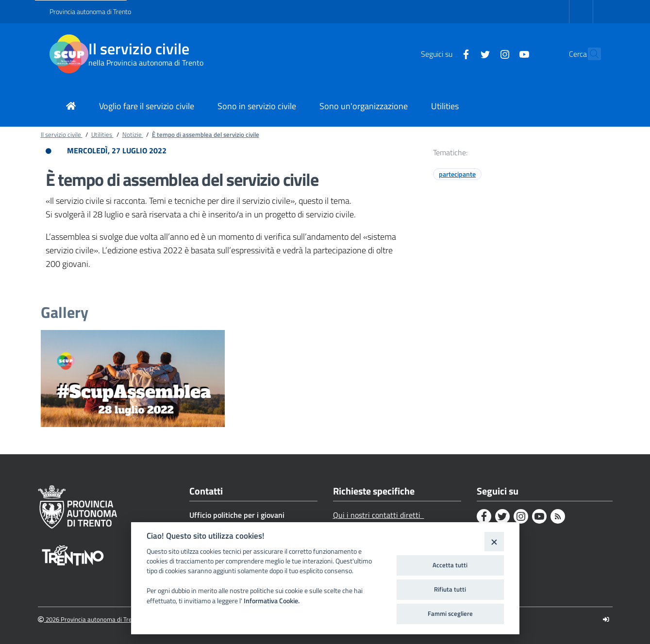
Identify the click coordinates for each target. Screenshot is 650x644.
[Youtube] (503, 53)
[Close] (494, 541)
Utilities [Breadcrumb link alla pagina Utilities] (102, 134)
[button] (589, 54)
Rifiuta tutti (450, 589)
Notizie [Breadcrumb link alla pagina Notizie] (133, 134)
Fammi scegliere (450, 613)
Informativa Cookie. (272, 601)
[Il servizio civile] (69, 54)
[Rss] (558, 516)
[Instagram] (484, 53)
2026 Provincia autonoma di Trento (90, 619)
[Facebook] (445, 53)
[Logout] (606, 619)
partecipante (457, 174)
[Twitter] (465, 53)
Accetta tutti (450, 565)
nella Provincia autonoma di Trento (146, 63)
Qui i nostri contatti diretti (379, 515)
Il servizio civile (139, 49)
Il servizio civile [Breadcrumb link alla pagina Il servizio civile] (62, 134)
